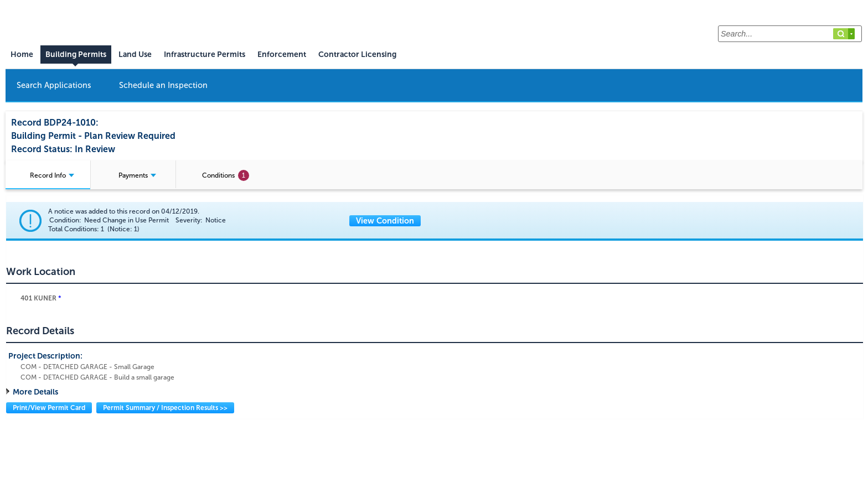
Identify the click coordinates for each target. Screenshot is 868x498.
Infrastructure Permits (205, 55)
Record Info (52, 175)
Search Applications (54, 85)
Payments (137, 175)
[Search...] (790, 34)
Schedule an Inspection (163, 85)
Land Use (135, 55)
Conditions (226, 175)
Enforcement (282, 55)
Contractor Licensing (357, 55)
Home (22, 55)
